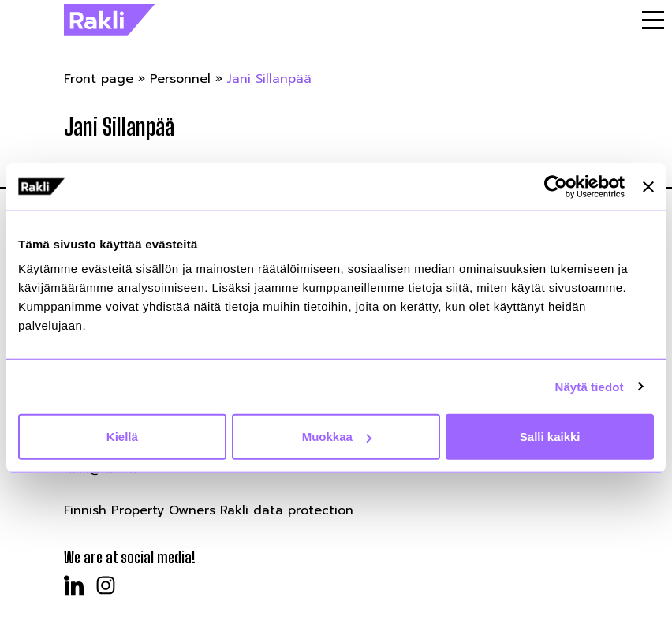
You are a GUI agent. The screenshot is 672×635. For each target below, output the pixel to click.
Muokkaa (337, 437)
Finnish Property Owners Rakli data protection (209, 510)
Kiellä (122, 437)
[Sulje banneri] (648, 186)
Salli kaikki (550, 437)
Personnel (180, 79)
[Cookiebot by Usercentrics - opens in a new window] (556, 186)
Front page (99, 79)
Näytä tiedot (590, 386)
